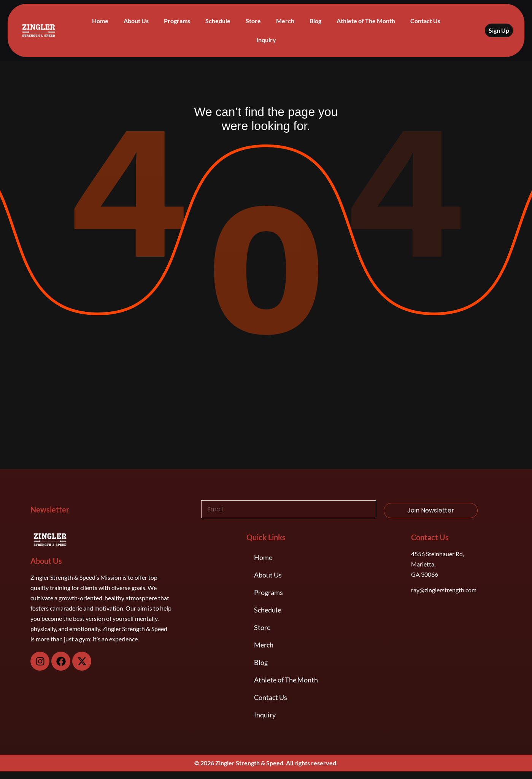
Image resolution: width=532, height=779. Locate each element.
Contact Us (425, 21)
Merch (285, 21)
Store (253, 21)
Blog (315, 21)
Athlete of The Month (366, 21)
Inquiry (266, 40)
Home (100, 21)
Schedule (218, 21)
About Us (136, 21)
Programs (177, 21)
